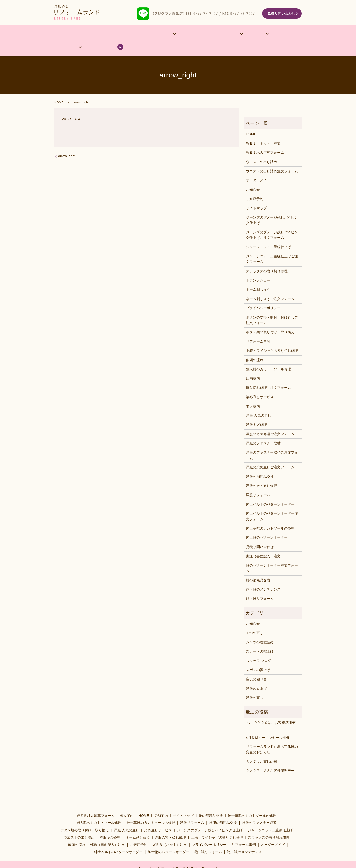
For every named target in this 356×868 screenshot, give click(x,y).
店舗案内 (86, 34)
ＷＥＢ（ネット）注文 (263, 131)
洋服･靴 (201, 34)
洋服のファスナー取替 (263, 431)
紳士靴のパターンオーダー (267, 525)
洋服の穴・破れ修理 (262, 473)
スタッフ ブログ (259, 648)
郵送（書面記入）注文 (263, 544)
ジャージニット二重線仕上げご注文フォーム (272, 246)
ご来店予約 (255, 186)
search (292, 34)
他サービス (142, 34)
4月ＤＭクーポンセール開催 (268, 725)
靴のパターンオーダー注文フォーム (272, 556)
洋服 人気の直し (259, 403)
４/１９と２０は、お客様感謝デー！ (271, 713)
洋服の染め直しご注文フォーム (270, 455)
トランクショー (258, 268)
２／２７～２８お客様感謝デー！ (272, 758)
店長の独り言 (256, 667)
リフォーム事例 (175, 34)
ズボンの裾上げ (258, 657)
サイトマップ (256, 196)
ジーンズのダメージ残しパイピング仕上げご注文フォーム (272, 222)
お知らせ (253, 177)
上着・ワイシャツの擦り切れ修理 (272, 338)
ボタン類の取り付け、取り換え (270, 320)
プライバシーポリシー (263, 296)
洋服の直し (255, 685)
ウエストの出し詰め (262, 149)
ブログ (275, 34)
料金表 (224, 34)
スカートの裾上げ (260, 639)
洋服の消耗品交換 (260, 464)
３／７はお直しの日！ (263, 749)
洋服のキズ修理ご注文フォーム (270, 421)
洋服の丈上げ (256, 676)
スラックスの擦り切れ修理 (267, 258)
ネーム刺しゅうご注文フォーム (270, 286)
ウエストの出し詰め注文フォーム (272, 159)
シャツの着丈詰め (260, 630)
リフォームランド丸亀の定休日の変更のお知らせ (272, 737)
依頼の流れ (249, 34)
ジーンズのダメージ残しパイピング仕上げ (272, 208)
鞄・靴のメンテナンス (263, 577)
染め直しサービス (260, 384)
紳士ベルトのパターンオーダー (270, 492)
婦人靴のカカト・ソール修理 (268, 357)
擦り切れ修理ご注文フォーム (268, 375)
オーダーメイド (113, 34)
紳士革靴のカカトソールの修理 (270, 516)
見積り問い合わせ (281, 13)
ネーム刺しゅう (258, 277)
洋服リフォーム (258, 483)
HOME (65, 34)
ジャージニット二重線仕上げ (268, 234)
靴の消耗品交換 (258, 568)
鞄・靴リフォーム (260, 586)
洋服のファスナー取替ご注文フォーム (272, 443)
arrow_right (67, 144)
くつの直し (255, 620)
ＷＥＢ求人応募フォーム (265, 140)
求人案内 (253, 394)
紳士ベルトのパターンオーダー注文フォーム (272, 504)
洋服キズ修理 (256, 412)
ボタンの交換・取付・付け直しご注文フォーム (272, 307)
